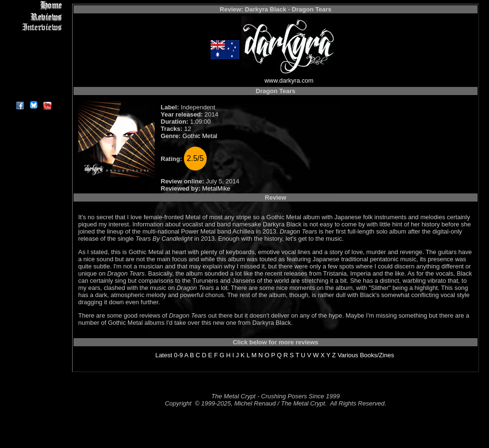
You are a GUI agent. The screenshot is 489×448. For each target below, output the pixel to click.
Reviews (33, 16)
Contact (33, 82)
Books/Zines (377, 355)
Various (348, 355)
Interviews (33, 27)
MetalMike (216, 188)
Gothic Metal (200, 136)
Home (33, 5)
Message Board (33, 49)
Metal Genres (33, 60)
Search (33, 71)
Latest (164, 355)
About (33, 93)
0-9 (178, 355)
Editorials (33, 38)
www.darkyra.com (289, 80)
